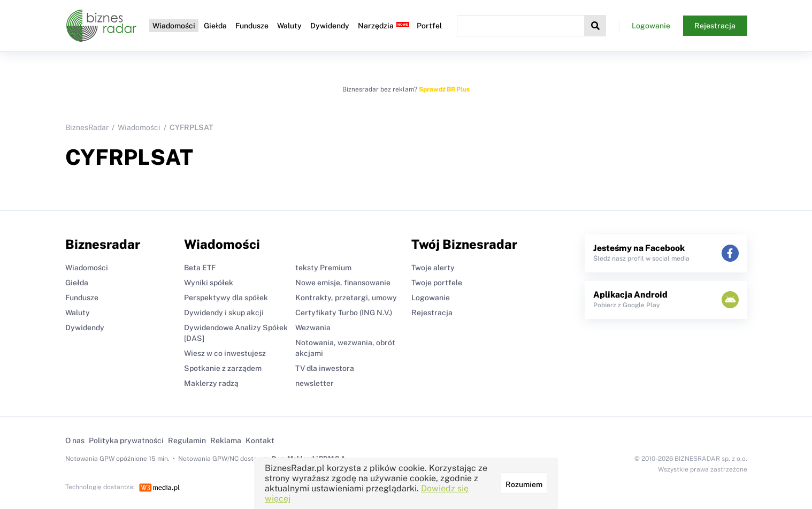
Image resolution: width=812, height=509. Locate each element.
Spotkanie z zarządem (223, 368)
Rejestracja (715, 26)
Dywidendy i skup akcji (224, 313)
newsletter (315, 383)
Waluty (289, 26)
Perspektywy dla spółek (226, 298)
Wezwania (313, 328)
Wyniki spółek (209, 283)
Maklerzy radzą (211, 383)
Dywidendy (330, 26)
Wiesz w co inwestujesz (225, 353)
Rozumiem (524, 484)
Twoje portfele (437, 283)
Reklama (226, 440)
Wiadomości (174, 26)
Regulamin (187, 440)
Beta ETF (200, 268)
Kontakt (260, 440)
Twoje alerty (433, 268)
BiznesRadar (87, 127)
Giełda (215, 26)
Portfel (429, 26)
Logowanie (651, 26)
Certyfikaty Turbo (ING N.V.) (344, 313)
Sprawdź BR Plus (444, 89)
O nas (75, 440)
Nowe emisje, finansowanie (343, 283)
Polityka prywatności (126, 440)
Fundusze (252, 26)
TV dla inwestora (325, 368)
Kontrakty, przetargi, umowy (346, 298)
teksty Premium (323, 268)
